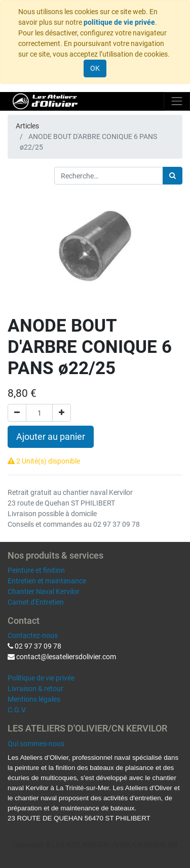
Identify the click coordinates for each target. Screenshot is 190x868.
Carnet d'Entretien (36, 602)
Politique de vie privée (41, 678)
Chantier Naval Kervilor (44, 591)
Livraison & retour (35, 689)
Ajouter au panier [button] (51, 437)
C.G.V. (17, 710)
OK (95, 68)
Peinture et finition (36, 570)
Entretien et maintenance (47, 581)
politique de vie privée (119, 22)
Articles (27, 126)
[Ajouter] (62, 413)
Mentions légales (34, 699)
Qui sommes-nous (36, 744)
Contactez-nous (33, 635)
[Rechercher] (173, 176)
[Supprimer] (17, 413)
